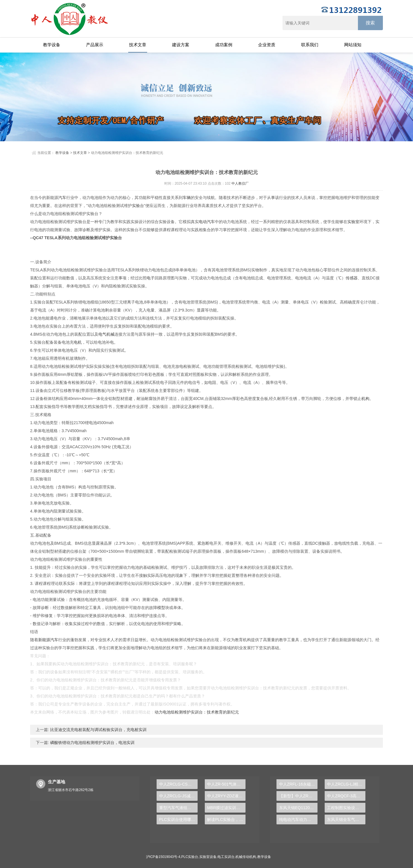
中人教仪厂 (240, 183)
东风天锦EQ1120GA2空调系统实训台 (298, 808)
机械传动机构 (246, 857)
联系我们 (310, 45)
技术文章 (138, 45)
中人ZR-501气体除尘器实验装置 (226, 784)
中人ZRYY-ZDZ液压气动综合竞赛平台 (226, 796)
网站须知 (353, 45)
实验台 (138, 206)
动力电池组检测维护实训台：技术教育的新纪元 (197, 712)
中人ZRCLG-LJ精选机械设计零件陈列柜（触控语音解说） (346, 784)
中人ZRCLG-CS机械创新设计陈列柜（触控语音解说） (178, 784)
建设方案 (181, 45)
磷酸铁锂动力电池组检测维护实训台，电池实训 (92, 743)
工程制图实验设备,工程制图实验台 (346, 808)
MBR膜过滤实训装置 (226, 808)
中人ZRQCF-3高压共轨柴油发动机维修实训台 (346, 796)
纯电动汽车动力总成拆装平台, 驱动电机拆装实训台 (298, 819)
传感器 (352, 278)
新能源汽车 (48, 640)
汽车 (62, 198)
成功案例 (224, 45)
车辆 (187, 198)
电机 (78, 342)
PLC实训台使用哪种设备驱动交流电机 (178, 819)
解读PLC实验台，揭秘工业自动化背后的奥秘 (226, 819)
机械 (110, 334)
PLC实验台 (190, 857)
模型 (161, 608)
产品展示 (95, 45)
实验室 (353, 222)
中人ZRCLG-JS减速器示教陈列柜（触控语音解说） (178, 796)
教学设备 (52, 45)
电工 (121, 447)
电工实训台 (226, 857)
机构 (365, 399)
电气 (102, 334)
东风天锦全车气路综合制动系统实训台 (346, 819)
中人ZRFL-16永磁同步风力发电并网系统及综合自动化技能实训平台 (298, 784)
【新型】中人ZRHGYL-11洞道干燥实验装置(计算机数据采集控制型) (298, 796)
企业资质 (267, 45)
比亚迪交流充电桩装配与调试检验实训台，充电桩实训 (98, 730)
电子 (151, 278)
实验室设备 (208, 857)
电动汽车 (207, 222)
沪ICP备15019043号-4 (163, 857)
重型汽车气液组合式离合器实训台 (178, 808)
